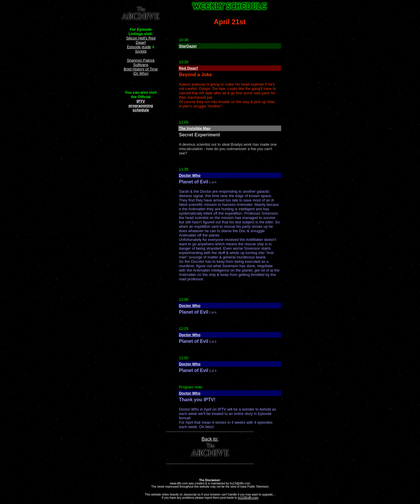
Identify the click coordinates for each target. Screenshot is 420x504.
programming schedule (141, 108)
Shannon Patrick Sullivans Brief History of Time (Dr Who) (141, 67)
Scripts (141, 51)
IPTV (141, 101)
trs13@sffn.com (248, 498)
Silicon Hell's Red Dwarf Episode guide (141, 42)
